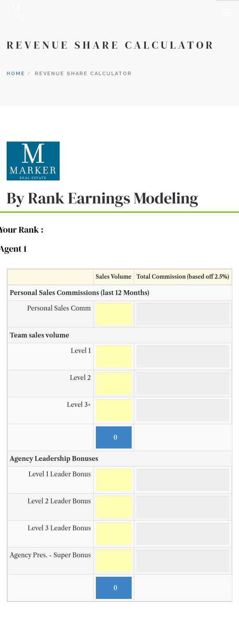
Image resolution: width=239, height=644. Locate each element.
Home (16, 74)
